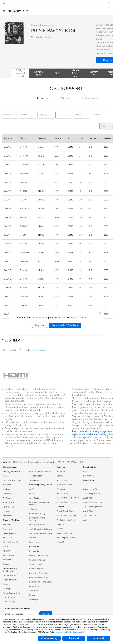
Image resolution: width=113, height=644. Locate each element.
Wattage (82, 115)
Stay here (40, 325)
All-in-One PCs (9, 533)
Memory (66, 98)
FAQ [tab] (57, 73)
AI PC (86, 485)
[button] (4, 4)
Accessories (8, 485)
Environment (89, 476)
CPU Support (41, 98)
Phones (6, 476)
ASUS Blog (88, 511)
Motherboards (9, 575)
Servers (32, 538)
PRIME (61, 462)
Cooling (6, 589)
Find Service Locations (66, 516)
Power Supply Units (11, 593)
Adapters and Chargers (39, 578)
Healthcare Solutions (12, 480)
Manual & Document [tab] (75, 73)
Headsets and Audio (38, 560)
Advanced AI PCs (91, 489)
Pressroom (61, 489)
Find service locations (35, 350)
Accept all (99, 638)
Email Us (11, 350)
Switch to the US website (65, 325)
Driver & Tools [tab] (39, 73)
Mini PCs (7, 551)
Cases (6, 584)
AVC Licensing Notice (93, 507)
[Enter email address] (21, 614)
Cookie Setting (49, 638)
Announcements (63, 480)
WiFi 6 (32, 494)
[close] (100, 313)
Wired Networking (37, 514)
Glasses (6, 564)
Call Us (60, 529)
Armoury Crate (90, 516)
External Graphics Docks (40, 472)
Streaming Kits (36, 564)
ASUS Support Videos (66, 538)
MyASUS (60, 542)
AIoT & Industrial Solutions (41, 529)
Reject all (74, 638)
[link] (57, 4)
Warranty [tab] (94, 73)
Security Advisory (64, 533)
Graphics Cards (10, 580)
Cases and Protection (38, 573)
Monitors (7, 525)
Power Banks (35, 586)
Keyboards (34, 551)
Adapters (33, 509)
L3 (64, 115)
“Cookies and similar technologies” (70, 632)
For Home (7, 494)
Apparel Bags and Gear (39, 569)
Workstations (9, 555)
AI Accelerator (35, 476)
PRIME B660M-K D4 (16, 11)
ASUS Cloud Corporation (68, 498)
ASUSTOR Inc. (63, 493)
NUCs (6, 547)
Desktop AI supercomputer (41, 533)
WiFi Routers (35, 498)
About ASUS (62, 472)
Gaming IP (34, 599)
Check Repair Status (65, 511)
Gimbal (32, 595)
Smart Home (35, 542)
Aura (85, 520)
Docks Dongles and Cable (40, 582)
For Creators (9, 503)
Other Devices (91, 98)
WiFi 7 (32, 489)
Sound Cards (35, 480)
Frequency (46, 115)
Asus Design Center (92, 494)
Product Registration (66, 520)
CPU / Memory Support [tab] (20, 73)
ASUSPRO (88, 498)
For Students (9, 507)
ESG (85, 472)
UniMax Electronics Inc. (67, 502)
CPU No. (28, 115)
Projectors (8, 529)
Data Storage (9, 602)
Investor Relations (64, 485)
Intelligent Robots (37, 525)
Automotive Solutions (93, 502)
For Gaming (8, 511)
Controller (34, 591)
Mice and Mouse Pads (39, 556)
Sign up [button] (46, 614)
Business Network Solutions (37, 519)
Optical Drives (9, 597)
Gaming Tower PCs (11, 542)
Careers (60, 476)
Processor (10, 115)
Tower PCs (8, 538)
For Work (7, 498)
